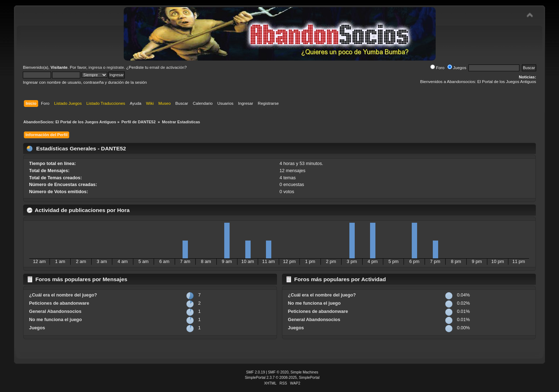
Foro (437, 68)
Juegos (457, 68)
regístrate (115, 67)
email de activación (167, 67)
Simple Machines (304, 372)
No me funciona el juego (56, 319)
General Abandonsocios (55, 311)
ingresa (95, 67)
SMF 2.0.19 (255, 372)
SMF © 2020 (278, 372)
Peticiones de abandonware (59, 303)
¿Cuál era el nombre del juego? (63, 295)
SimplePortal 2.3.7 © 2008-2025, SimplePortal (282, 378)
